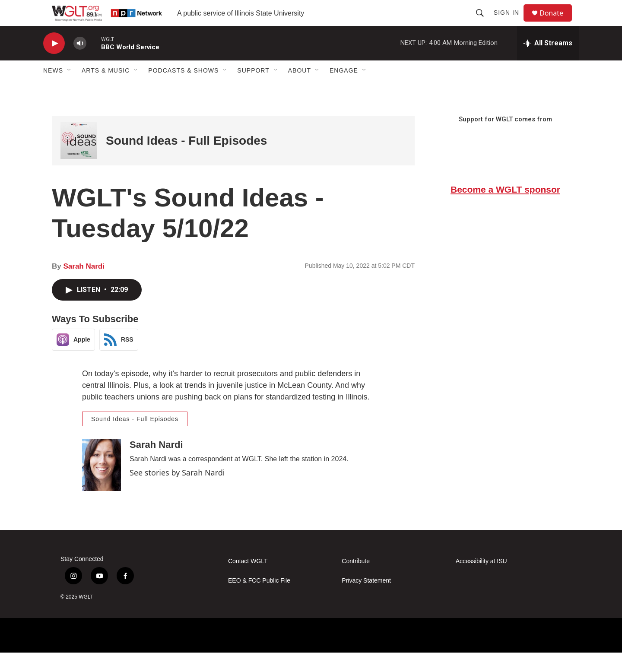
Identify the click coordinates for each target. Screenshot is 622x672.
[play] (54, 63)
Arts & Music (106, 90)
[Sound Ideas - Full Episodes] (79, 160)
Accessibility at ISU (481, 581)
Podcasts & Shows (183, 90)
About (300, 90)
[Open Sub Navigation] (70, 90)
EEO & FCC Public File (259, 600)
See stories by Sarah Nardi (177, 492)
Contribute (356, 581)
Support (253, 90)
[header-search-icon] (484, 22)
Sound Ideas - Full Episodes (186, 160)
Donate (557, 23)
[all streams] (548, 63)
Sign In (510, 22)
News (53, 90)
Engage (344, 90)
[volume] (80, 63)
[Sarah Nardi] (102, 485)
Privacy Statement (366, 600)
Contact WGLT (248, 581)
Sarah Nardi (84, 286)
